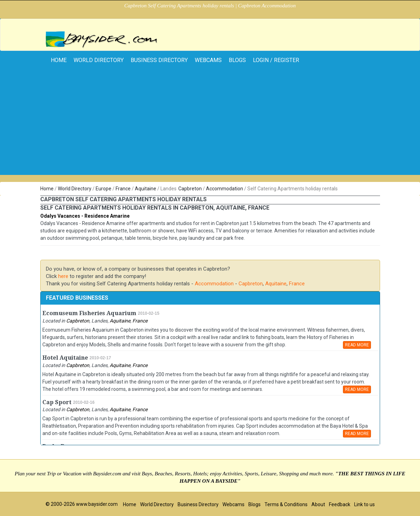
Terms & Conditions (286, 504)
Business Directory (159, 60)
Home (47, 189)
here (63, 276)
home (59, 60)
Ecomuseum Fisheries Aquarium (89, 313)
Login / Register (276, 60)
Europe (104, 189)
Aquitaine (146, 189)
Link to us (364, 504)
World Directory (99, 60)
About (318, 504)
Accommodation (225, 189)
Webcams (208, 60)
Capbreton (190, 189)
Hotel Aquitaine (65, 358)
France (123, 189)
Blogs (237, 60)
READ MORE (357, 345)
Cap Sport (57, 402)
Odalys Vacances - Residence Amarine (85, 216)
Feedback (340, 504)
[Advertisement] (210, 126)
